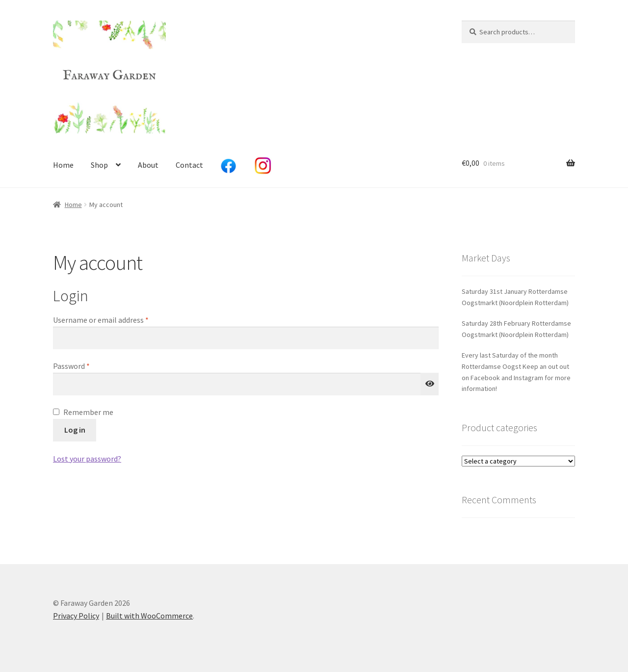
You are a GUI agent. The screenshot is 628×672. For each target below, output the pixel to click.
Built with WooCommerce (149, 616)
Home (63, 165)
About (148, 165)
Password (86, 365)
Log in (75, 430)
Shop (99, 165)
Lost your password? (87, 459)
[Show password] (430, 384)
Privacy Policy (76, 616)
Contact (189, 165)
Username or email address (115, 319)
